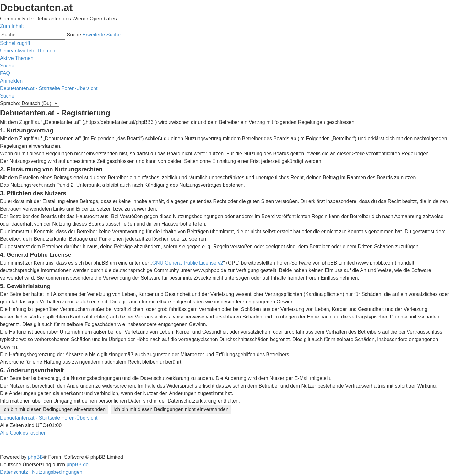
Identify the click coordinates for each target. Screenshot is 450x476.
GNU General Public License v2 (188, 263)
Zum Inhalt (12, 26)
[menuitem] (28, 51)
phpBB (35, 457)
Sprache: (10, 103)
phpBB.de (78, 465)
